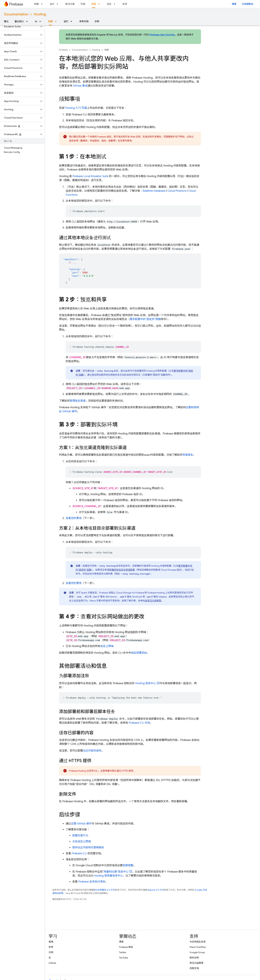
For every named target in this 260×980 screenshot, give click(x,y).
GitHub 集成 (80, 86)
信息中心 (146, 683)
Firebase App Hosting (162, 35)
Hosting (40, 14)
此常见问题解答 (153, 601)
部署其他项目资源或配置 (122, 570)
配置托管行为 (80, 836)
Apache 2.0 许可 (156, 890)
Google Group (197, 952)
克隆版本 (188, 455)
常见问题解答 (196, 963)
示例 (97, 21)
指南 (51, 942)
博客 (234, 4)
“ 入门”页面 (76, 108)
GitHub (52, 963)
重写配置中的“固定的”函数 (145, 319)
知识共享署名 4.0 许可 (104, 890)
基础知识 (19, 21)
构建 (36, 4)
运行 (52, 4)
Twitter (123, 952)
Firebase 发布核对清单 (92, 882)
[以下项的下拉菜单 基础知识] (28, 21)
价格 (83, 4)
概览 (6, 21)
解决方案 (70, 4)
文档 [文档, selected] (94, 4)
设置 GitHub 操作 (81, 824)
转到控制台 (248, 4)
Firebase (63, 50)
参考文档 (84, 21)
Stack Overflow (198, 947)
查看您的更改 (74, 518)
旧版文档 (194, 968)
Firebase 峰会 (126, 947)
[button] (20, 27)
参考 (51, 947)
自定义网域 (107, 646)
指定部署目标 (139, 653)
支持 (125, 4)
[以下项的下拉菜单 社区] (115, 4)
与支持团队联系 (198, 942)
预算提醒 (128, 865)
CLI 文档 (139, 723)
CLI (79, 853)
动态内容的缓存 (92, 751)
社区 (109, 4)
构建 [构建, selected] (50, 21)
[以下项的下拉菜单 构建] (43, 4)
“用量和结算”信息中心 (116, 872)
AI (36, 21)
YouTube (123, 958)
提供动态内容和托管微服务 (88, 848)
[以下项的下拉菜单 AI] (41, 21)
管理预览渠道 (78, 401)
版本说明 (194, 958)
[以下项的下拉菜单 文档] (100, 4)
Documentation (16, 14)
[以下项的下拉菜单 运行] (58, 4)
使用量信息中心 (109, 876)
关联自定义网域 (82, 842)
